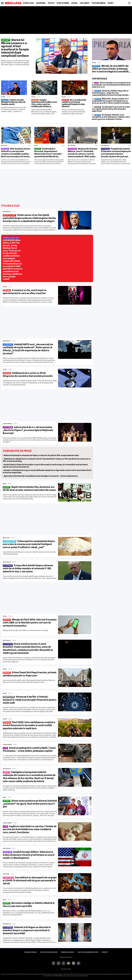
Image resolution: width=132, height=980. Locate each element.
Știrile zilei (28, 3)
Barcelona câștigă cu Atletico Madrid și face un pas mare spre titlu (29, 904)
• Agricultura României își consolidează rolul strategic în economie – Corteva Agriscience (40, 476)
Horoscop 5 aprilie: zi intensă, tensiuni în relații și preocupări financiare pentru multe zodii (30, 700)
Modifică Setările (66, 957)
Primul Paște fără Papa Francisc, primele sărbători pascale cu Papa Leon (30, 674)
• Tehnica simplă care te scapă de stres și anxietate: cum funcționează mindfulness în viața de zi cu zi (111, 85)
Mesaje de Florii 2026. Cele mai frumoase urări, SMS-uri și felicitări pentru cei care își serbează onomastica (30, 623)
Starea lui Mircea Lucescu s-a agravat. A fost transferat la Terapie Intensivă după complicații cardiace (15, 48)
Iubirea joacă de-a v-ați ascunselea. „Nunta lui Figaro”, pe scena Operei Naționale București (28, 430)
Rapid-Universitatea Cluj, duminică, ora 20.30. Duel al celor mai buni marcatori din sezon (29, 488)
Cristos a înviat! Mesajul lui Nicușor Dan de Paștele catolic (13, 102)
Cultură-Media (99, 3)
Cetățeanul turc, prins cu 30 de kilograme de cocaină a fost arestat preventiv (28, 374)
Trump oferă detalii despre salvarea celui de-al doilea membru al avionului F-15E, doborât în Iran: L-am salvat (28, 568)
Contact (105, 952)
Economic (41, 3)
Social (74, 3)
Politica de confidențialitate (88, 952)
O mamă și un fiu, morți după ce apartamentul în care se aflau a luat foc (25, 292)
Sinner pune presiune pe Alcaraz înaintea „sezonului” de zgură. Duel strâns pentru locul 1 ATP (30, 804)
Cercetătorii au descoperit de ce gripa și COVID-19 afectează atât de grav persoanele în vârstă (30, 881)
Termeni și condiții (67, 952)
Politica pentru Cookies (49, 952)
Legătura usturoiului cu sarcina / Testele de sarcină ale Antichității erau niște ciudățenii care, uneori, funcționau (30, 829)
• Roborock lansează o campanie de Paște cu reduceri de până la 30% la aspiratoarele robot (41, 455)
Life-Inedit (85, 3)
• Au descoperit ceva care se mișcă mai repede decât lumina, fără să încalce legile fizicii (111, 109)
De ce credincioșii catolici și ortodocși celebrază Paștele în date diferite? (74, 103)
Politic (51, 3)
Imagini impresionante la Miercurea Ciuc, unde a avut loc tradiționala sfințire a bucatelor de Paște (44, 103)
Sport (111, 3)
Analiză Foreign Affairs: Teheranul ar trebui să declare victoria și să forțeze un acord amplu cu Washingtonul (29, 855)
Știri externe (63, 3)
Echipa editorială (31, 952)
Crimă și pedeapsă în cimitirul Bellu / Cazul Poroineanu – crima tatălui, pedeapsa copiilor (29, 749)
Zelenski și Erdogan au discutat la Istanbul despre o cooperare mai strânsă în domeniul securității (27, 930)
